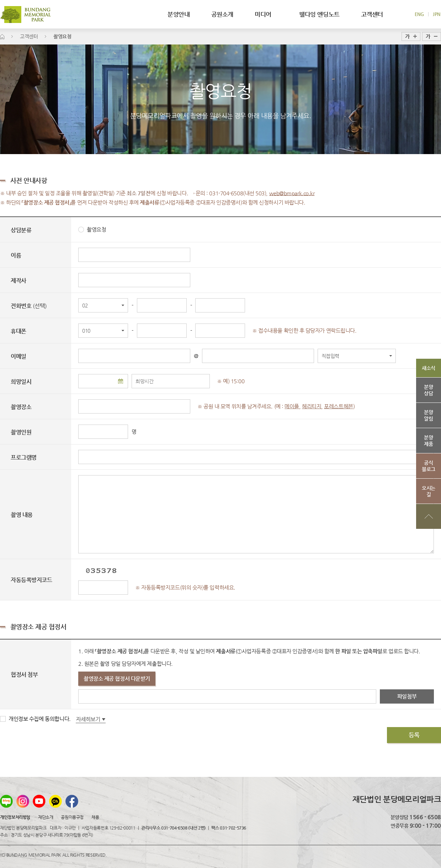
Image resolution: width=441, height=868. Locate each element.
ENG (419, 14)
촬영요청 (92, 229)
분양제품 (428, 441)
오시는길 (429, 491)
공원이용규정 (72, 817)
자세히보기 (91, 720)
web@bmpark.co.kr (292, 193)
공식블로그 (429, 466)
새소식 (429, 368)
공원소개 (222, 14)
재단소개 (46, 817)
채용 (95, 817)
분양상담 (428, 390)
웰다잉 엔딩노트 (319, 14)
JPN (437, 14)
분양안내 (179, 14)
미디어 (266, 14)
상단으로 (429, 516)
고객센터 (372, 14)
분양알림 (428, 415)
